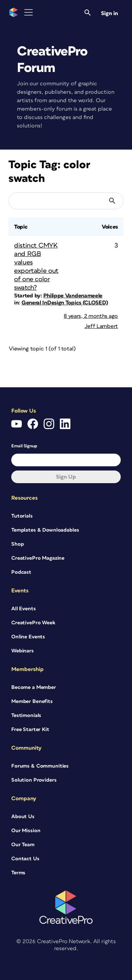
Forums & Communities (40, 766)
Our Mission (26, 831)
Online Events (28, 637)
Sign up (66, 477)
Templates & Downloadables (45, 530)
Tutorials (22, 516)
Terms (18, 873)
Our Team (23, 845)
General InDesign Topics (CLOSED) (65, 303)
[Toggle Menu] (29, 12)
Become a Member (34, 687)
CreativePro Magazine (38, 558)
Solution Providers (34, 780)
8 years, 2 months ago (91, 316)
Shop (17, 544)
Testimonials (26, 715)
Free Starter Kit (30, 729)
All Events (24, 609)
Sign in (109, 13)
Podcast (21, 572)
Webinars (23, 651)
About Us (23, 817)
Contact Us (25, 859)
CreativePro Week (33, 623)
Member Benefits (32, 701)
